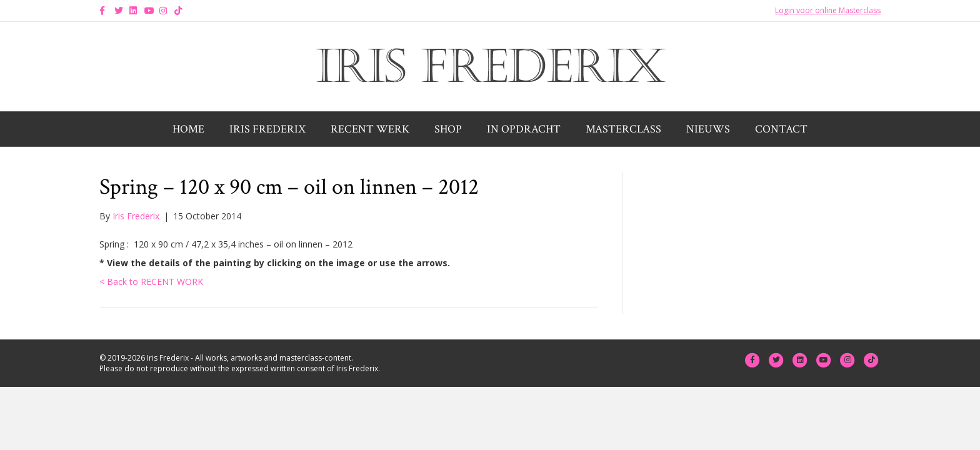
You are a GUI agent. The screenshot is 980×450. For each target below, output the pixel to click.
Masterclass (623, 129)
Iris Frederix (267, 129)
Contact (781, 129)
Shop (448, 129)
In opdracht (524, 129)
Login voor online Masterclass (828, 10)
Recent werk (370, 129)
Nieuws (708, 129)
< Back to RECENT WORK (151, 282)
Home (188, 129)
